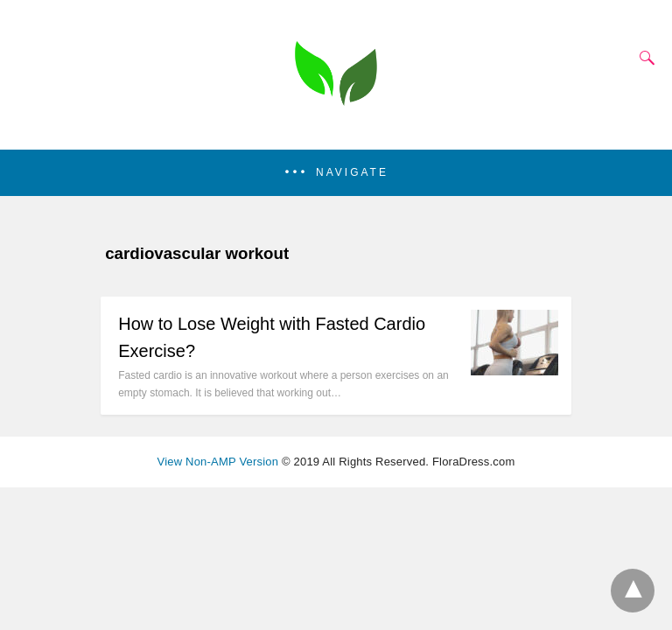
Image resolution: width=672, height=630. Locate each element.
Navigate (352, 172)
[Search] (643, 58)
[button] (336, 173)
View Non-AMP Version (218, 462)
